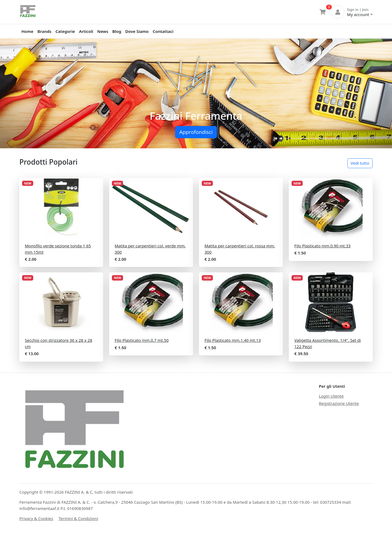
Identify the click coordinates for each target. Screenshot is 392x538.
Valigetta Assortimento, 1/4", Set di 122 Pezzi (327, 343)
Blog (117, 31)
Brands (45, 31)
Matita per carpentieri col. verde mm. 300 (150, 249)
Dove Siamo (137, 31)
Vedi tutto (360, 163)
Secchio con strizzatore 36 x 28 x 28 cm (59, 343)
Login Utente (331, 396)
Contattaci (163, 31)
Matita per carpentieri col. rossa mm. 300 (240, 249)
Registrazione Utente (339, 403)
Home (27, 31)
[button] (29, 93)
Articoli (86, 31)
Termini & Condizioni (78, 518)
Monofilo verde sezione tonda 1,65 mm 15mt (58, 249)
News (103, 31)
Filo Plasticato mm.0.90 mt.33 (322, 246)
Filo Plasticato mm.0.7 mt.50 (142, 340)
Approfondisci (196, 132)
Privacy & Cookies (36, 518)
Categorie (65, 31)
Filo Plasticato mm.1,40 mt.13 (233, 340)
